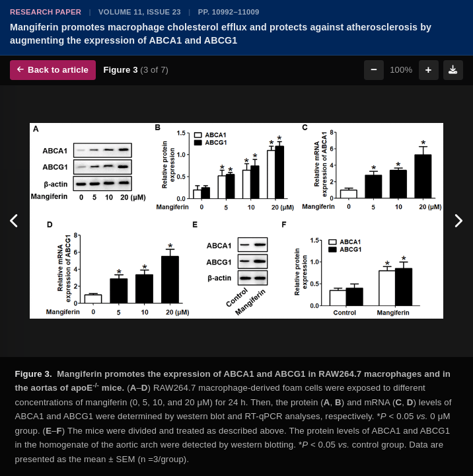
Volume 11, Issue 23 (140, 12)
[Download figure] (453, 70)
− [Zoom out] (374, 70)
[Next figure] (458, 221)
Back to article (53, 70)
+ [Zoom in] (429, 70)
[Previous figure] (15, 221)
